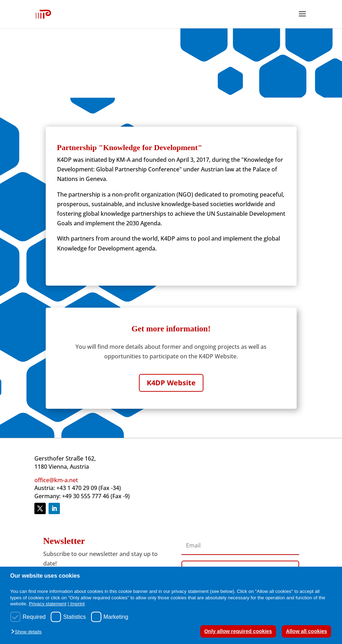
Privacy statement (47, 604)
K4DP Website (171, 383)
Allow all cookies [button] (307, 631)
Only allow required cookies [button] (238, 631)
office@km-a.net (56, 480)
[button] (28, 632)
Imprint (77, 604)
